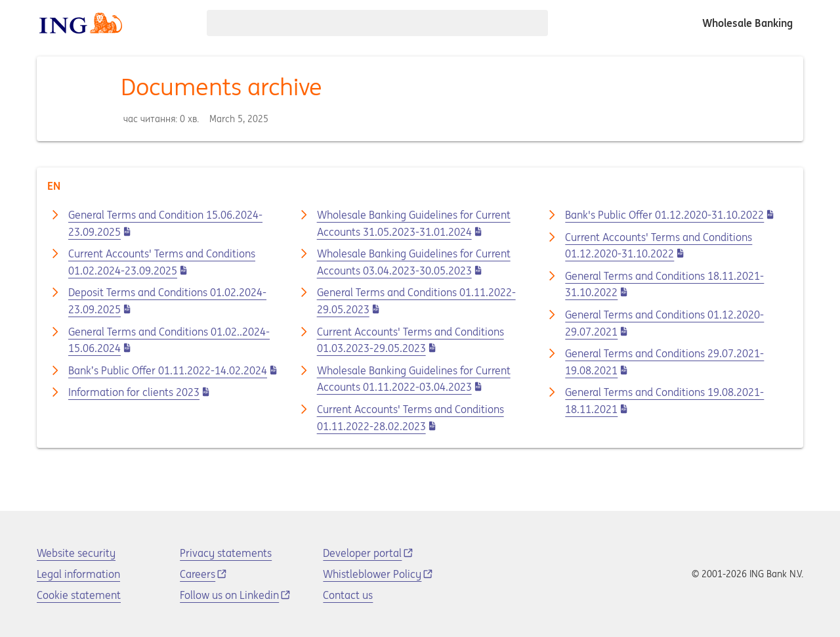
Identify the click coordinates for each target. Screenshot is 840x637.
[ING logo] (81, 23)
